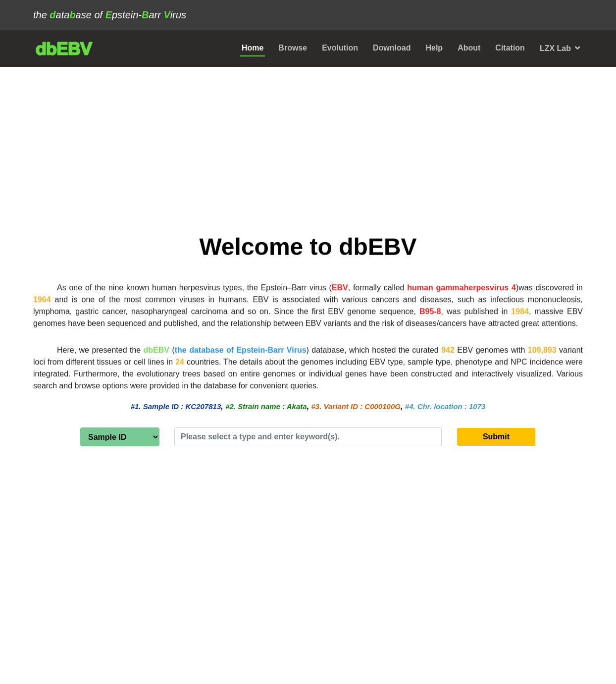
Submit (496, 437)
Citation (510, 48)
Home (253, 48)
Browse (293, 48)
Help (434, 48)
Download (392, 48)
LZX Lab (555, 48)
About (469, 48)
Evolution (340, 48)
